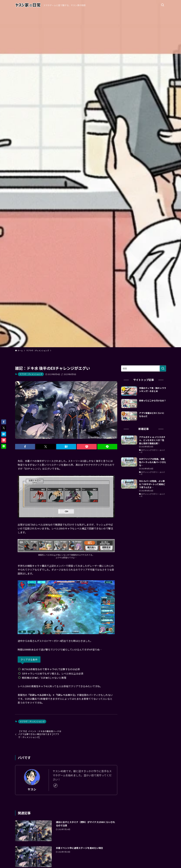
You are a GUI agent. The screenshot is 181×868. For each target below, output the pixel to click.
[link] (55, 785)
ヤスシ (32, 789)
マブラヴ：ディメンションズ (31, 374)
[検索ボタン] (163, 5)
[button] (25, 447)
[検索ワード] (144, 368)
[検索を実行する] (163, 368)
